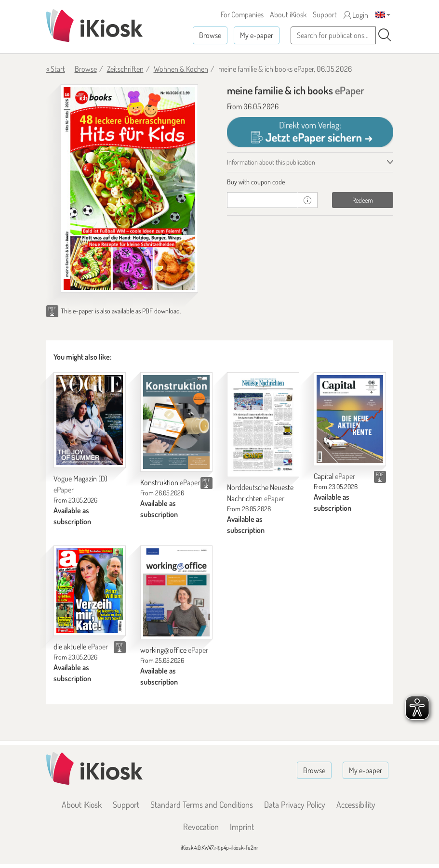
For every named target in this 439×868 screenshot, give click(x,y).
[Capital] (350, 419)
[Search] (385, 35)
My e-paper (257, 35)
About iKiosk (288, 14)
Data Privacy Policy (295, 804)
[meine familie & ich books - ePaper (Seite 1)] (129, 188)
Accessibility (356, 804)
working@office (174, 650)
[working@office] (176, 592)
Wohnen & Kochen (181, 69)
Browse (210, 35)
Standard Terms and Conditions (202, 804)
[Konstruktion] (176, 422)
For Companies (242, 14)
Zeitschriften (125, 69)
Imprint (242, 827)
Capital (334, 476)
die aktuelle (81, 647)
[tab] (310, 182)
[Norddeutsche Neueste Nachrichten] (263, 425)
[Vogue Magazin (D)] (90, 420)
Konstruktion (170, 482)
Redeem (363, 200)
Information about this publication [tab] (271, 162)
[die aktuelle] (90, 591)
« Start (56, 69)
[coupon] (263, 200)
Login (356, 15)
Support (325, 14)
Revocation (201, 827)
